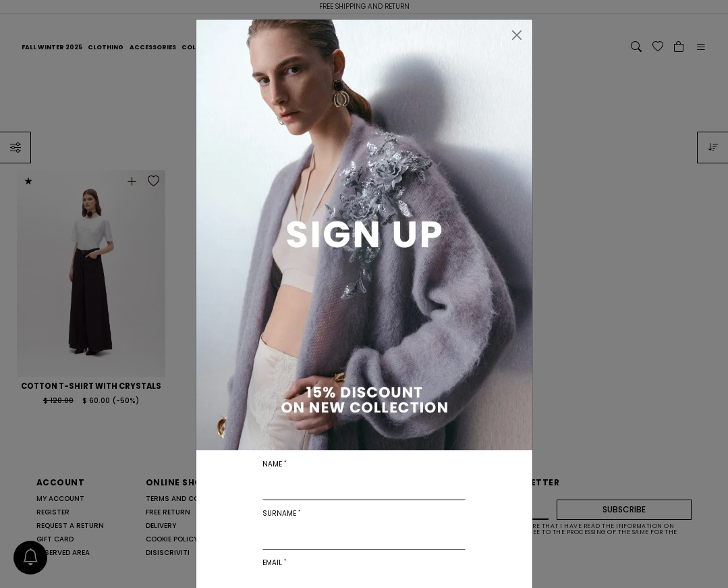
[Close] (517, 35)
